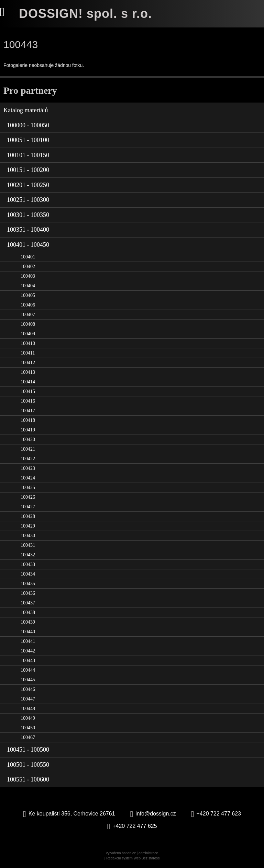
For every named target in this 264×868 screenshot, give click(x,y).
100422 (28, 459)
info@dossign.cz (156, 814)
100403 (28, 276)
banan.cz (129, 853)
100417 (28, 411)
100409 (28, 334)
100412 (28, 363)
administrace (148, 853)
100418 (28, 420)
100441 (28, 641)
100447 (28, 699)
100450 (28, 728)
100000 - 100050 (28, 125)
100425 (28, 488)
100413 (28, 372)
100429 (28, 526)
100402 (28, 267)
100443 (28, 661)
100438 (28, 612)
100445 (28, 680)
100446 (28, 689)
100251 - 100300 (28, 200)
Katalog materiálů (26, 110)
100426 (28, 497)
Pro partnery (30, 90)
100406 (28, 305)
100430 (28, 536)
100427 (28, 507)
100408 (28, 324)
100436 (28, 593)
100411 (28, 353)
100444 (28, 670)
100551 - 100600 (28, 779)
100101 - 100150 (28, 155)
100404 (28, 286)
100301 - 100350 (28, 215)
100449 (28, 718)
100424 (28, 478)
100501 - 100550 (28, 765)
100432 (28, 555)
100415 (28, 391)
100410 (28, 343)
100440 (28, 632)
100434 (28, 574)
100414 (28, 382)
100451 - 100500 (28, 750)
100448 (28, 709)
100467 (28, 737)
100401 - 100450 (28, 245)
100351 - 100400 (28, 230)
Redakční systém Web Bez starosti (133, 858)
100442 (28, 651)
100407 (28, 315)
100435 (28, 584)
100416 (28, 401)
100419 (28, 430)
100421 (28, 449)
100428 (28, 516)
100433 (28, 564)
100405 (28, 295)
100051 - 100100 (28, 140)
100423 (28, 468)
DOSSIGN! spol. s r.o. (85, 14)
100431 (28, 545)
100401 (28, 257)
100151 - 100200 (28, 170)
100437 (28, 603)
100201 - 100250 (28, 185)
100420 (28, 439)
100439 (28, 622)
